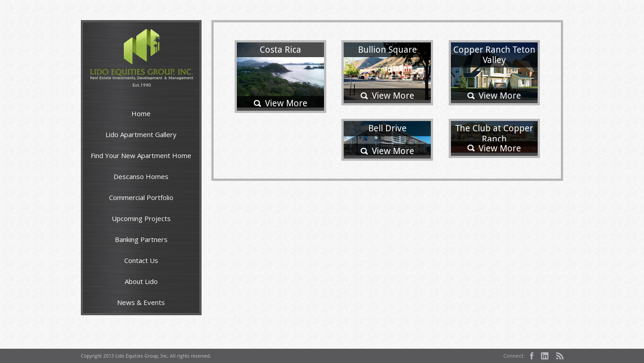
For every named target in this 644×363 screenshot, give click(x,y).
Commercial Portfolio (141, 197)
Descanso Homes (141, 176)
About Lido (141, 281)
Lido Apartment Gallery (141, 134)
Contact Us (141, 260)
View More (286, 103)
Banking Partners (141, 239)
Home (141, 113)
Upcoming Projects (141, 218)
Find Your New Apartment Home (141, 155)
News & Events (141, 302)
